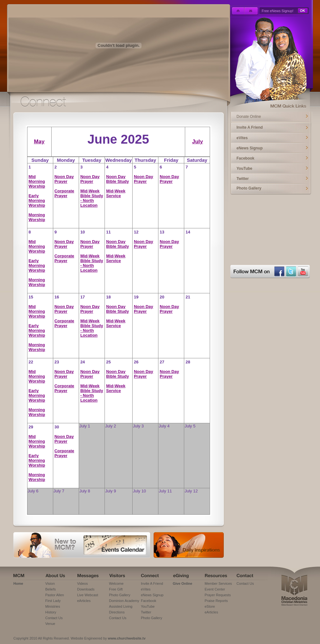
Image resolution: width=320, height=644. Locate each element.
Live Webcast (88, 595)
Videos (82, 583)
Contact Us (54, 618)
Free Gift (116, 589)
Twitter (243, 179)
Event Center (215, 589)
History (51, 612)
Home (18, 583)
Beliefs (51, 589)
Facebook (245, 158)
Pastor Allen (55, 595)
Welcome (116, 583)
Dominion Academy (124, 601)
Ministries (53, 606)
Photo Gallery (249, 188)
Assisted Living (121, 606)
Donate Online (249, 117)
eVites (242, 138)
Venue (50, 624)
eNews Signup (250, 148)
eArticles (84, 601)
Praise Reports (216, 601)
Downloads (86, 589)
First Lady (53, 601)
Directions (117, 612)
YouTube (244, 168)
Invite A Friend (250, 127)
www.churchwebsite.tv (127, 638)
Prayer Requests (218, 595)
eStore (210, 606)
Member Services (218, 583)
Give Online (182, 583)
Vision (50, 583)
